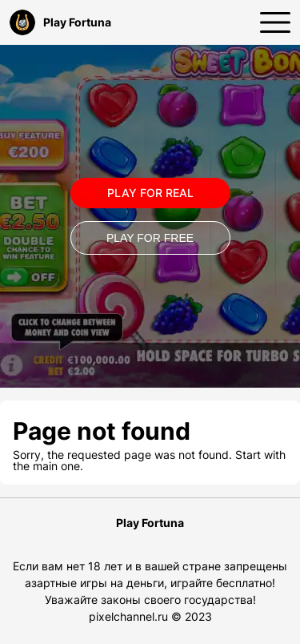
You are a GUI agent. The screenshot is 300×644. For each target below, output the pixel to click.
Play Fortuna (60, 22)
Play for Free (150, 238)
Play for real (150, 193)
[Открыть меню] (275, 22)
